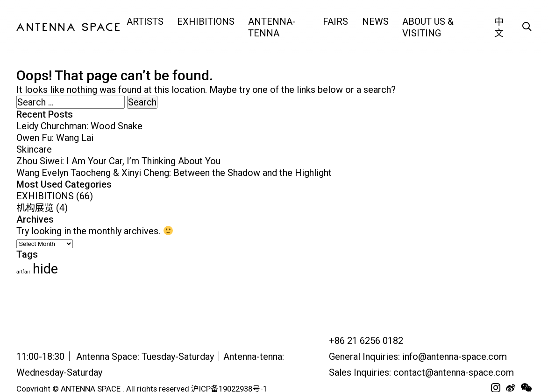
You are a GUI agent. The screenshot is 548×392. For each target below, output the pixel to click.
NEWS (375, 21)
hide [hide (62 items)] (45, 269)
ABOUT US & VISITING (428, 27)
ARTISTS (145, 21)
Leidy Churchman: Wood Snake (79, 126)
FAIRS (335, 21)
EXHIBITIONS (206, 21)
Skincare (34, 149)
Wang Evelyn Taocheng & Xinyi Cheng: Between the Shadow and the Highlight (174, 173)
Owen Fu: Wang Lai (55, 138)
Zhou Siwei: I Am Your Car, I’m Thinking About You (118, 161)
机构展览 (35, 208)
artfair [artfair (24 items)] (23, 272)
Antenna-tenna (272, 27)
